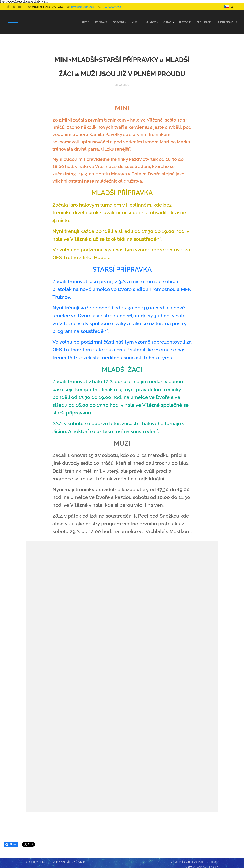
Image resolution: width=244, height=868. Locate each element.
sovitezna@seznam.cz (83, 7)
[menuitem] (80, 22)
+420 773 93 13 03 (111, 7)
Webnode (199, 862)
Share (11, 844)
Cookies (213, 862)
